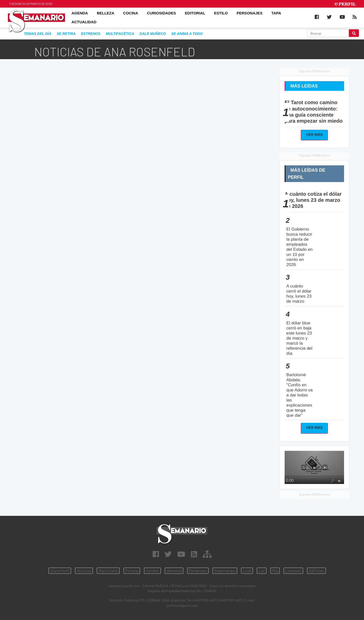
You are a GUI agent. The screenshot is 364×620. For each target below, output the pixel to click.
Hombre (152, 571)
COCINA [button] (131, 13)
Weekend (174, 571)
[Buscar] (328, 33)
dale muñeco (153, 34)
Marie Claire (108, 571)
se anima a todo (187, 34)
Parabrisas (198, 571)
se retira (66, 34)
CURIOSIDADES (161, 13)
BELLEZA (106, 13)
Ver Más (314, 135)
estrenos (91, 34)
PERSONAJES (250, 13)
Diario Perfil (60, 571)
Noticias (84, 571)
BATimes (316, 571)
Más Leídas (304, 86)
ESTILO (221, 13)
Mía (275, 571)
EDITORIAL (195, 13)
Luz (262, 571)
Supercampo (225, 571)
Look (247, 571)
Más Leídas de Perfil (307, 174)
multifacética (120, 34)
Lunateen (293, 571)
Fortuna (132, 571)
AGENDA (80, 13)
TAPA (276, 13)
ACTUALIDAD (84, 22)
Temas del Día (38, 34)
